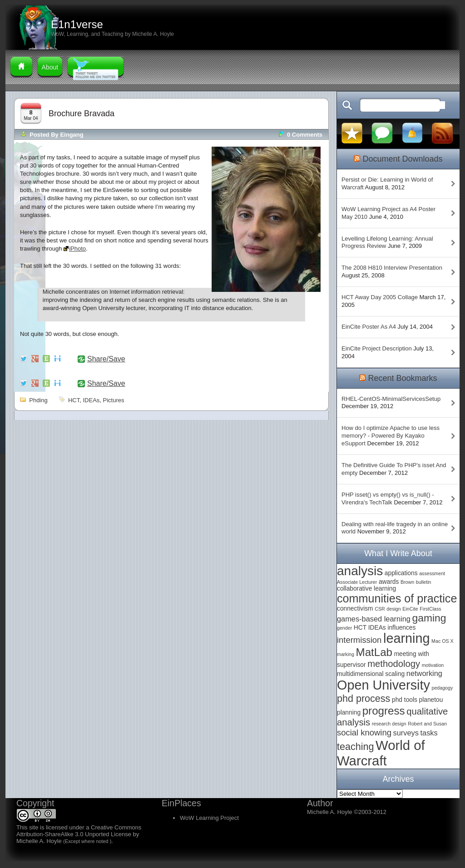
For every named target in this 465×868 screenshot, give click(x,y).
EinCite (410, 609)
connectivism (355, 609)
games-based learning (374, 619)
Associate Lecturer (357, 582)
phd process (364, 698)
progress (384, 711)
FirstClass (430, 609)
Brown (407, 582)
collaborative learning (366, 589)
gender (344, 628)
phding (38, 400)
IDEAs (91, 400)
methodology (394, 664)
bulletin (424, 582)
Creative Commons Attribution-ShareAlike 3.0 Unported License (79, 831)
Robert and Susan (427, 724)
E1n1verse (77, 24)
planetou (431, 700)
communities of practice (397, 598)
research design (389, 724)
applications (401, 573)
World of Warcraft (381, 753)
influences (401, 628)
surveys (406, 733)
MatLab (374, 652)
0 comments (305, 135)
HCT (74, 400)
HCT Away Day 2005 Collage (380, 297)
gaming (429, 618)
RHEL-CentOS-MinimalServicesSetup (391, 399)
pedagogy (442, 688)
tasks (429, 733)
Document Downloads (402, 159)
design (393, 609)
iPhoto (77, 249)
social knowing (364, 732)
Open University (383, 685)
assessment (432, 573)
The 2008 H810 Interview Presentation (392, 268)
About (50, 67)
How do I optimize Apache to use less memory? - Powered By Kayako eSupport (391, 436)
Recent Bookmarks (402, 378)
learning (406, 638)
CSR (380, 609)
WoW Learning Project (209, 818)
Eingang (72, 135)
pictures (114, 400)
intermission (359, 640)
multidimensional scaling (371, 674)
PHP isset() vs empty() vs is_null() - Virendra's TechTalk (388, 498)
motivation (433, 665)
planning (349, 713)
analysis (360, 571)
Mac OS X (443, 641)
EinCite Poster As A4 (369, 327)
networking (424, 673)
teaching (355, 747)
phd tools (405, 700)
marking (346, 654)
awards (389, 582)
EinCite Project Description (377, 348)
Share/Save (106, 359)
